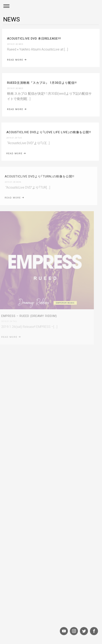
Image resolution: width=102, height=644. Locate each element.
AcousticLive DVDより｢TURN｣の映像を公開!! (37, 176)
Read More (16, 109)
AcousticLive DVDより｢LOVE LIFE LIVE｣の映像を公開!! (48, 132)
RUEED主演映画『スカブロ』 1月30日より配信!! (41, 83)
